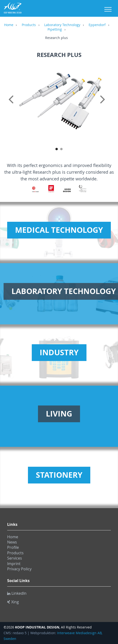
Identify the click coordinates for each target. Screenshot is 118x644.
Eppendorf (97, 25)
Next (106, 105)
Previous (12, 105)
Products (29, 25)
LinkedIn (17, 593)
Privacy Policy (19, 569)
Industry (59, 352)
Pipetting (55, 30)
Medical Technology (59, 230)
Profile (13, 547)
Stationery (59, 475)
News (12, 542)
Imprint (14, 564)
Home (9, 25)
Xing (13, 602)
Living (59, 414)
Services (15, 558)
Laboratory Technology (62, 25)
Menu (108, 9)
